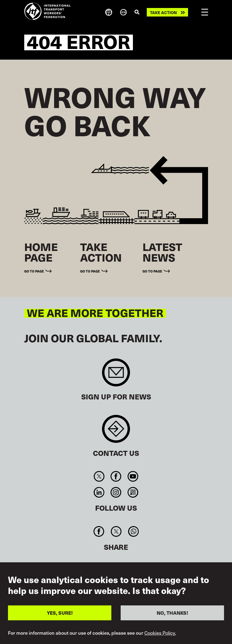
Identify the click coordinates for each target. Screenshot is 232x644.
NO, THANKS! (172, 613)
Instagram (116, 492)
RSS (133, 492)
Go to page (34, 271)
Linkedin (99, 492)
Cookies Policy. (160, 633)
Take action (163, 12)
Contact (116, 432)
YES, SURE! (60, 613)
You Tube (133, 476)
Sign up (116, 375)
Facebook (116, 476)
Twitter (99, 476)
